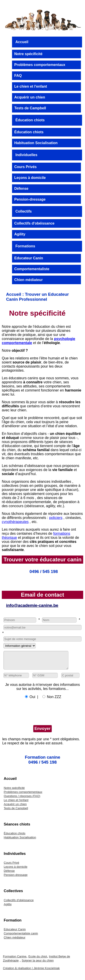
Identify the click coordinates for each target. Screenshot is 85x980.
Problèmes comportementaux (40, 65)
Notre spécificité (28, 54)
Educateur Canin (29, 258)
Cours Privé (12, 866)
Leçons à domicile (30, 178)
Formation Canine (15, 960)
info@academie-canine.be (32, 605)
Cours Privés (25, 167)
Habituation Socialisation (36, 143)
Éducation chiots (30, 120)
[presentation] (37, 715)
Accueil (22, 42)
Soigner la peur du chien (38, 964)
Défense (21, 189)
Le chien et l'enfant (31, 86)
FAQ (18, 76)
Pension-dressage (30, 199)
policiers (56, 518)
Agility (20, 234)
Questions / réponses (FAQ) (22, 799)
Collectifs (24, 211)
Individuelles (26, 155)
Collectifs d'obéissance (34, 223)
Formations (25, 246)
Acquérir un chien (30, 97)
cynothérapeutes (15, 522)
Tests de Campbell (30, 108)
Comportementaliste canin (21, 937)
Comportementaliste (32, 269)
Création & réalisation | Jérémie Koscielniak (31, 972)
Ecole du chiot (38, 960)
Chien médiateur (28, 280)
